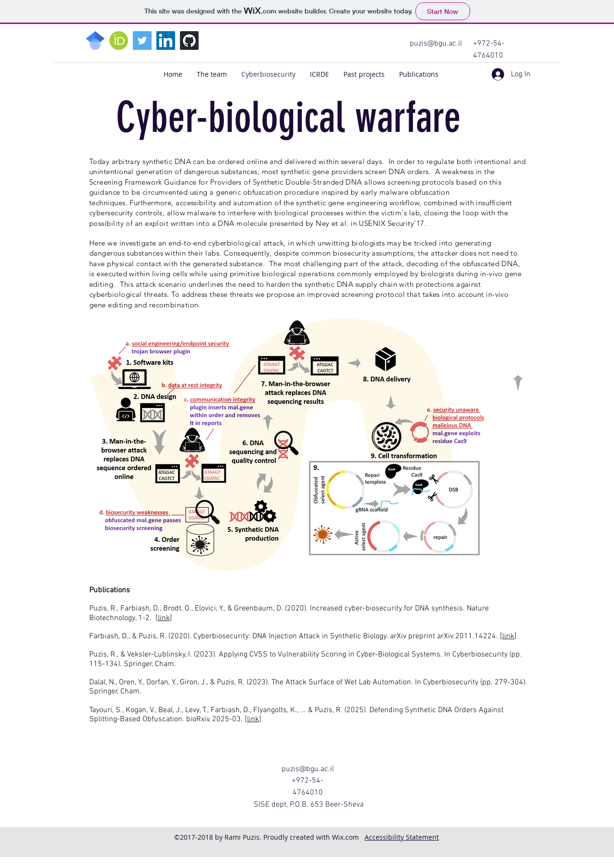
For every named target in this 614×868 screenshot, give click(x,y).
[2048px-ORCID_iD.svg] (119, 41)
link (164, 618)
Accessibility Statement (402, 837)
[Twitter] (142, 41)
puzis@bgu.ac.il (436, 44)
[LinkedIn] (166, 41)
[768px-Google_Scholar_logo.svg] (95, 41)
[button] (364, 74)
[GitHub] (189, 41)
